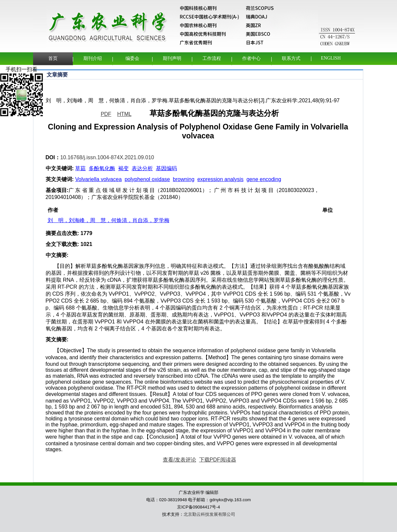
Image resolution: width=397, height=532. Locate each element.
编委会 (132, 58)
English (331, 58)
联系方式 (291, 58)
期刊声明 (172, 58)
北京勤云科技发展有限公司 (209, 514)
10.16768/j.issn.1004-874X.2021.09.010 (107, 157)
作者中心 (251, 58)
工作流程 (212, 58)
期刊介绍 (93, 58)
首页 (53, 58)
